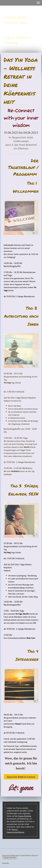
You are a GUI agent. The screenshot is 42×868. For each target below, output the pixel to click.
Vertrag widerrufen (10, 858)
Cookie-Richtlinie (25, 816)
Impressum (6, 855)
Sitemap (34, 855)
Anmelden (6, 863)
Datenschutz (15, 855)
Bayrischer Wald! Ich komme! (21, 777)
